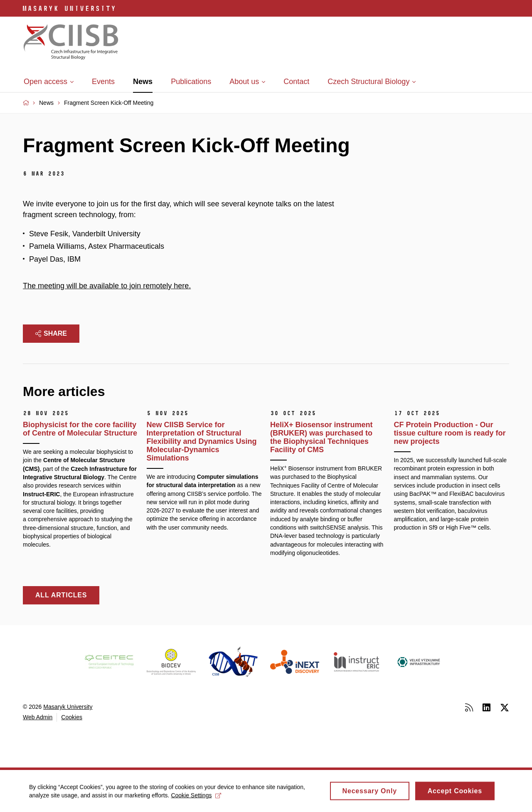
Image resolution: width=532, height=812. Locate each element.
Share (51, 333)
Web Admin (38, 717)
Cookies (72, 717)
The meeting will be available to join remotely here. (107, 286)
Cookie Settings (196, 798)
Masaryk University (68, 707)
